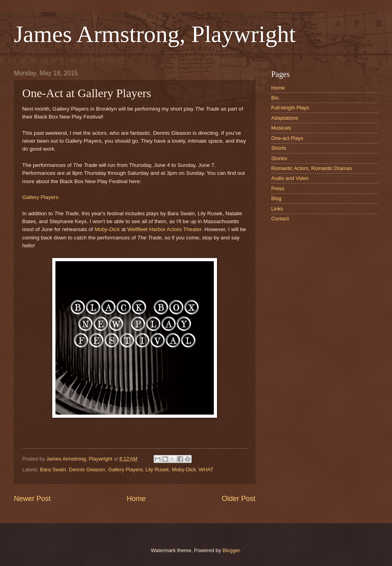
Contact (280, 219)
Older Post (239, 499)
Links (277, 209)
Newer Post (32, 499)
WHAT (206, 469)
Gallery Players (40, 197)
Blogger (231, 550)
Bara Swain (53, 469)
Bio (275, 98)
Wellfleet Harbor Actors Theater (164, 229)
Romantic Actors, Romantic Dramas (312, 168)
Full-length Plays (290, 108)
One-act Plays (287, 138)
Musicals (281, 128)
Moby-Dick (107, 229)
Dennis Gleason (87, 469)
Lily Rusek (157, 469)
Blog (276, 198)
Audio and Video (290, 178)
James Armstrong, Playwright (155, 34)
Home (136, 499)
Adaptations (285, 118)
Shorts (279, 148)
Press (278, 188)
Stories (279, 158)
